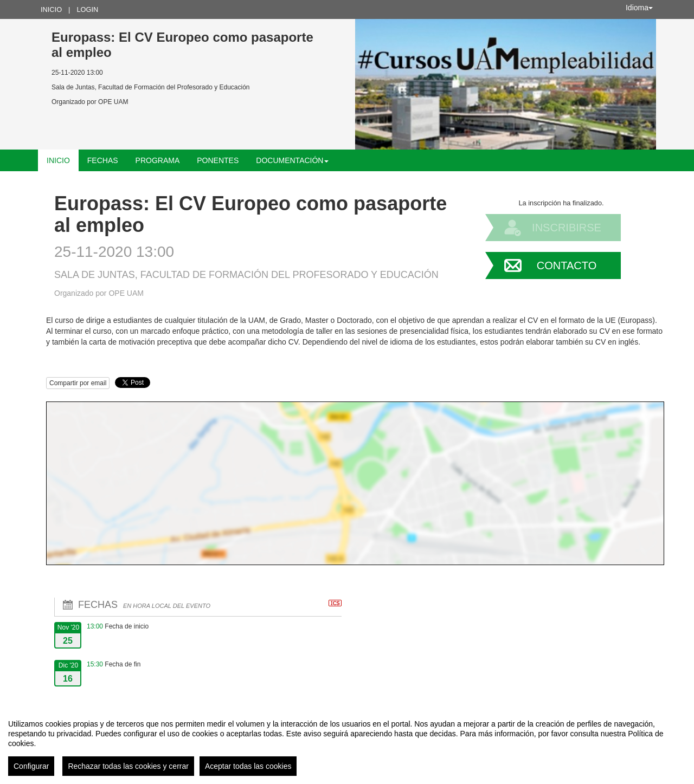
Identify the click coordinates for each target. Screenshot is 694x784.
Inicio (51, 9)
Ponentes (218, 160)
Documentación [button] (292, 160)
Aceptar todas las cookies (248, 766)
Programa (158, 160)
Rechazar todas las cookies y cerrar (128, 766)
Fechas (103, 160)
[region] (347, 743)
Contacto (567, 265)
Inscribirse (567, 228)
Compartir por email (78, 383)
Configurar (31, 766)
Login (87, 9)
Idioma (639, 8)
